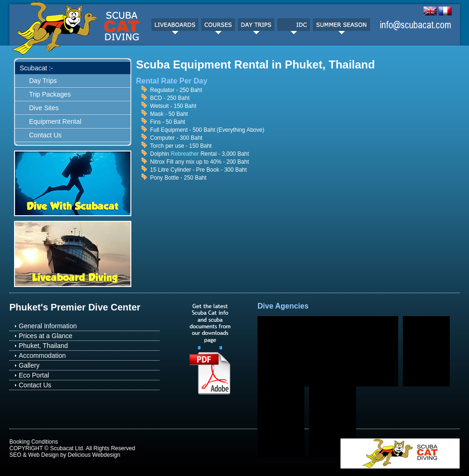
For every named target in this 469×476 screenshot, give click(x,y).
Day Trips (43, 81)
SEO (15, 455)
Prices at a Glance (45, 336)
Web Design (43, 455)
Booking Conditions (34, 442)
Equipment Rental (55, 121)
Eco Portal (34, 375)
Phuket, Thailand (43, 346)
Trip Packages (50, 94)
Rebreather (185, 154)
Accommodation (42, 355)
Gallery (29, 365)
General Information (48, 326)
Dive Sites (44, 108)
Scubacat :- (36, 68)
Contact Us (45, 135)
